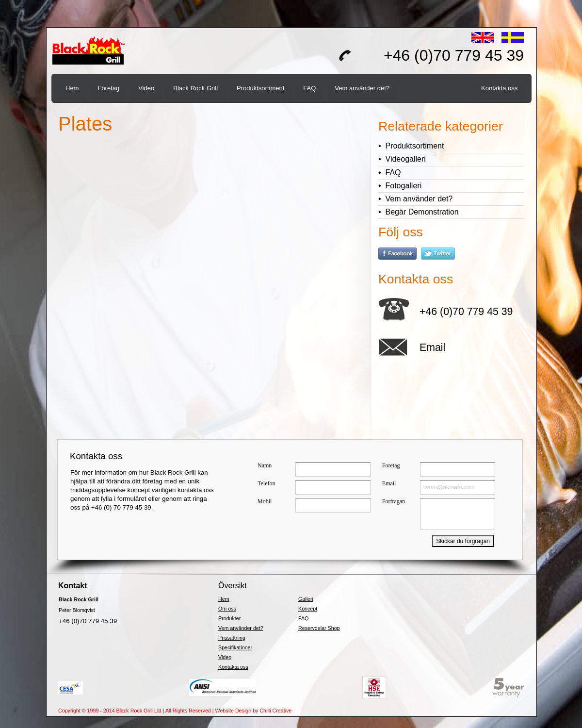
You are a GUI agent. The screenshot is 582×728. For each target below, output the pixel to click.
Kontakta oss (233, 667)
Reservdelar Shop (319, 628)
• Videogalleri (402, 159)
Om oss (227, 609)
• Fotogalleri (400, 186)
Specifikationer (235, 647)
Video (225, 657)
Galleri (306, 599)
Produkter (229, 618)
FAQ (303, 618)
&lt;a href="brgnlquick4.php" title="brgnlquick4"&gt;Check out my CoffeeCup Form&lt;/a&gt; (387, 496)
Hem (224, 599)
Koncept (308, 609)
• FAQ (390, 173)
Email (432, 347)
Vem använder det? (241, 628)
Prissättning (232, 638)
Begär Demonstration (422, 212)
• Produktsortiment (411, 146)
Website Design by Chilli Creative (254, 711)
